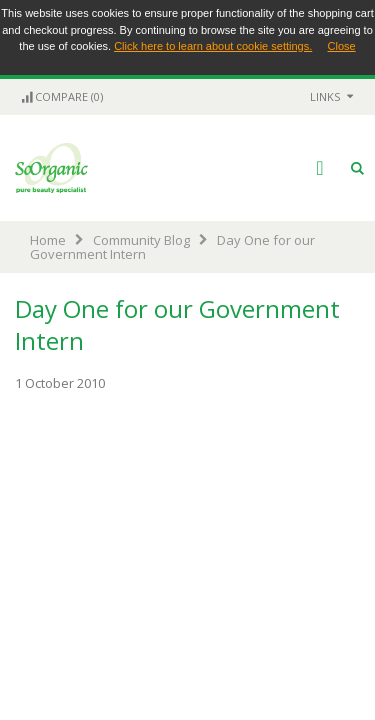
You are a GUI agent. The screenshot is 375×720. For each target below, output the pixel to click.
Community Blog (141, 240)
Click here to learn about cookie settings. (213, 46)
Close (342, 46)
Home (48, 240)
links (325, 96)
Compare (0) (61, 96)
